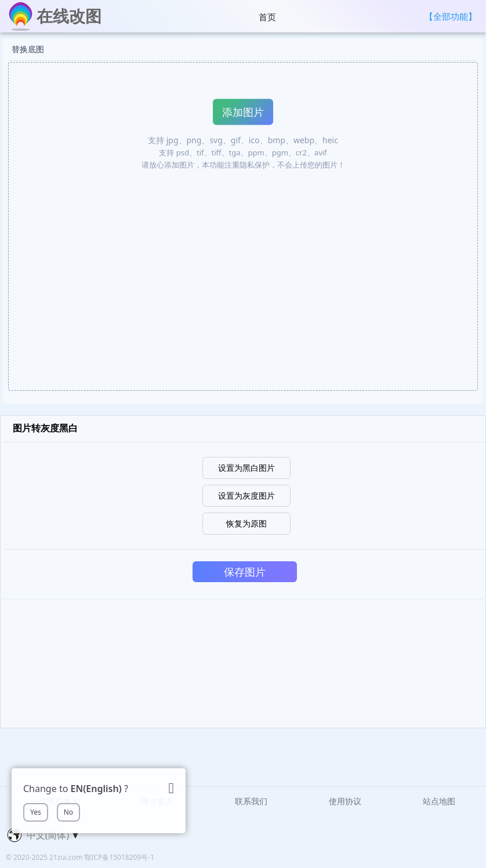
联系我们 (251, 801)
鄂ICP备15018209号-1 (119, 857)
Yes (36, 812)
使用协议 (345, 801)
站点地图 (439, 801)
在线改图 (69, 16)
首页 (267, 17)
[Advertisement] (243, 664)
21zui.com (67, 857)
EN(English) (96, 789)
